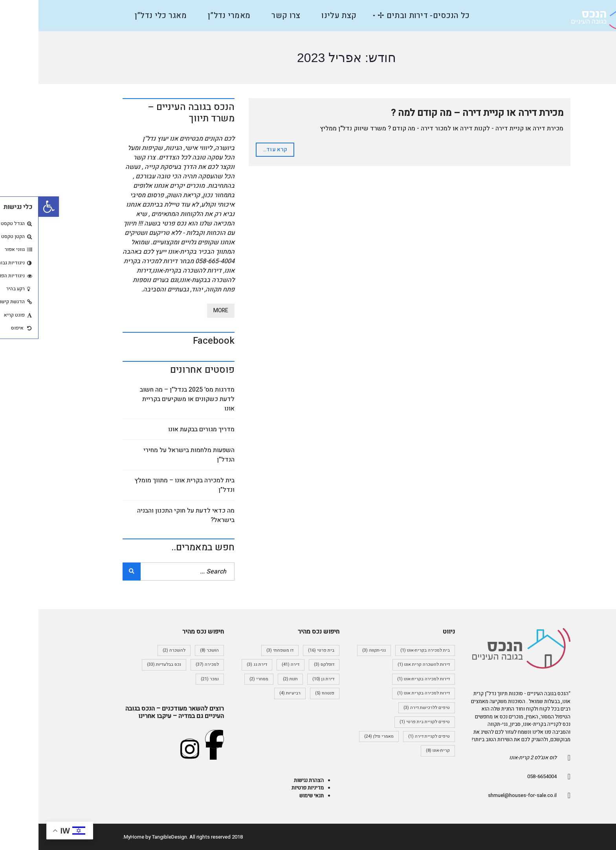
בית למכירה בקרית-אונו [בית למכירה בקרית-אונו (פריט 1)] (387, 650)
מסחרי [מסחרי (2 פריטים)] (220, 679)
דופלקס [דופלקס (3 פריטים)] (286, 664)
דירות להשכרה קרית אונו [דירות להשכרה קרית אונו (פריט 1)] (385, 664)
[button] (10, 207)
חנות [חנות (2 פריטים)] (252, 679)
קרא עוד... (236, 149)
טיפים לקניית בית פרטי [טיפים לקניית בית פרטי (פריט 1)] (386, 722)
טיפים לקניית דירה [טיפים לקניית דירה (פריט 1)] (390, 736)
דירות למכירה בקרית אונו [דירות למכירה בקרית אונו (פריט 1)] (385, 693)
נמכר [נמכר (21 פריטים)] (171, 679)
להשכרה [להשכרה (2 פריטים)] (136, 650)
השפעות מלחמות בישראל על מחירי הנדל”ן (150, 455)
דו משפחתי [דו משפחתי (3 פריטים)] (241, 650)
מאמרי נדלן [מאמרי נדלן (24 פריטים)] (340, 736)
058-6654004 (503, 776)
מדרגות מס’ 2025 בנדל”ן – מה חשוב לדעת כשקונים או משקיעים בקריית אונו (149, 399)
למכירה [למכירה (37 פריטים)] (169, 664)
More (182, 311)
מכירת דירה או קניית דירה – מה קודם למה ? (439, 113)
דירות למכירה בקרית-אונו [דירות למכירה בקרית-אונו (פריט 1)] (385, 679)
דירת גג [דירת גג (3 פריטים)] (218, 664)
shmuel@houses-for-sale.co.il (484, 795)
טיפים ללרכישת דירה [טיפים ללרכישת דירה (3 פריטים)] (388, 708)
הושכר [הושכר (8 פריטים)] (171, 650)
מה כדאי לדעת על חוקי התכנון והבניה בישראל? (147, 515)
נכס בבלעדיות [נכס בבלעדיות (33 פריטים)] (126, 664)
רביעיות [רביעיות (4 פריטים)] (251, 693)
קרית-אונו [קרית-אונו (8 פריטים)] (399, 750)
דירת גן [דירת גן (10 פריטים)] (285, 679)
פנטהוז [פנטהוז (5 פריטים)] (286, 693)
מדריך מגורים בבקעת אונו (163, 429)
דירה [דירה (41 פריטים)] (252, 664)
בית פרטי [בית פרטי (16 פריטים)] (283, 650)
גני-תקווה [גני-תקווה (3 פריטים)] (335, 650)
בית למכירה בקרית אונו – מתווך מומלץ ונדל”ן (146, 485)
